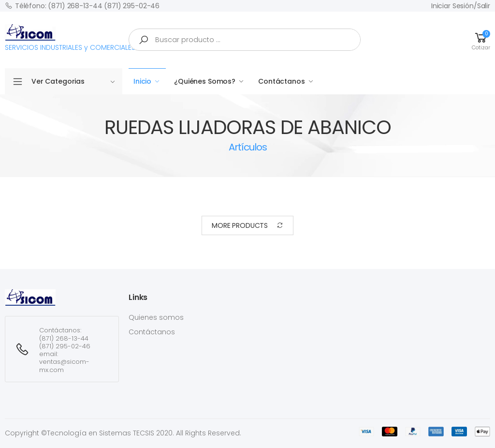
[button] (481, 40)
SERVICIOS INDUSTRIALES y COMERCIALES (70, 38)
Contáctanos (281, 81)
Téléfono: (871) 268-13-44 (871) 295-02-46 (82, 6)
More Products (247, 226)
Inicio (142, 81)
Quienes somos (156, 317)
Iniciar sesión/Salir (461, 6)
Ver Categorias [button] (73, 81)
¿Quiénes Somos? (205, 81)
